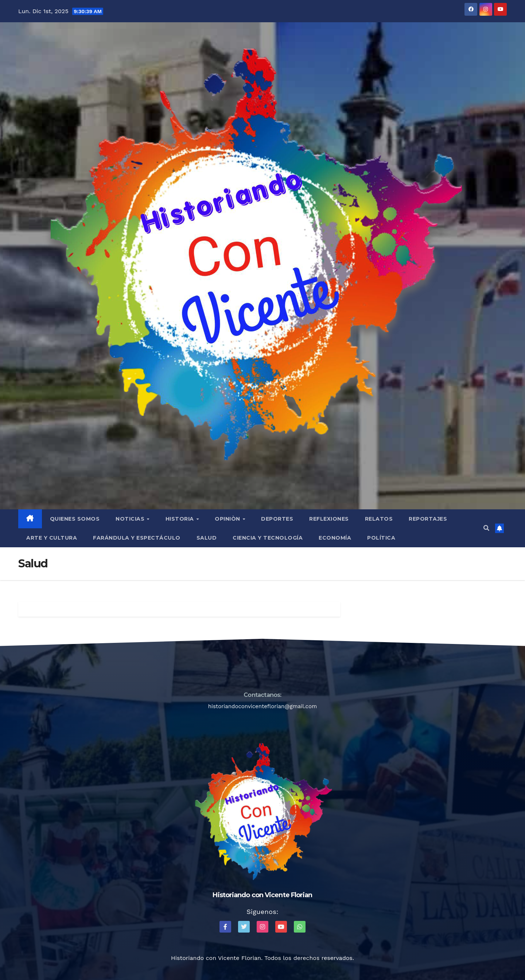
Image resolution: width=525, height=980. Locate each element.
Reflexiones (329, 519)
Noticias (131, 519)
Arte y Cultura (52, 538)
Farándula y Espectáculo (137, 538)
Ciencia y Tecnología (268, 538)
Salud (207, 538)
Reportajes (428, 519)
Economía (335, 538)
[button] (486, 528)
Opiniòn (228, 519)
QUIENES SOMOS (75, 519)
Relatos (379, 519)
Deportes (277, 519)
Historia (181, 519)
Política (381, 538)
